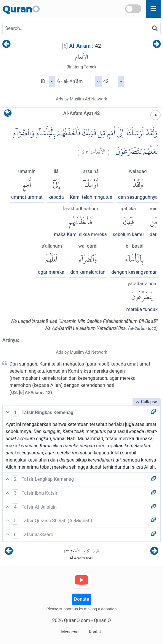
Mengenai (70, 632)
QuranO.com (77, 620)
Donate (82, 599)
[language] (8, 114)
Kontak (95, 632)
